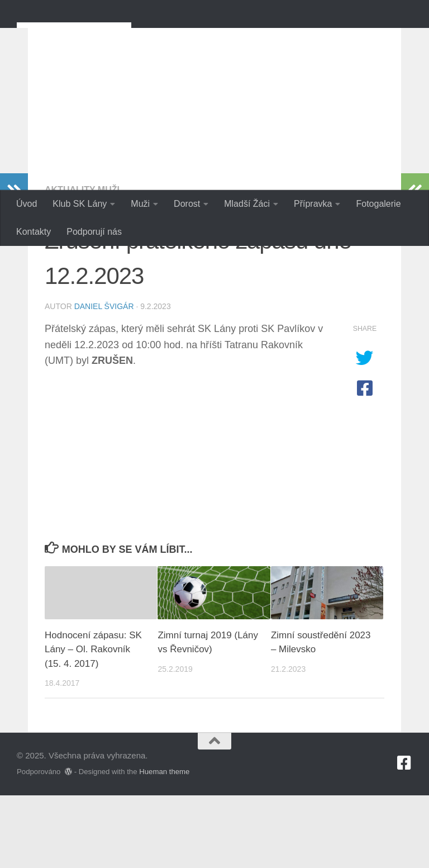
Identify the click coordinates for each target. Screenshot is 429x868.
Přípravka (313, 204)
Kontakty (34, 232)
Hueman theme (164, 844)
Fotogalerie (378, 204)
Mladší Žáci (247, 204)
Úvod (27, 204)
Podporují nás (94, 232)
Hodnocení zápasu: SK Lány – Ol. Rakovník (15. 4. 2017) (93, 722)
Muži (140, 204)
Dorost (187, 204)
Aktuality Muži (82, 262)
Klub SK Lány (80, 204)
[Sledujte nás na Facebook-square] (404, 836)
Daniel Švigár (104, 379)
